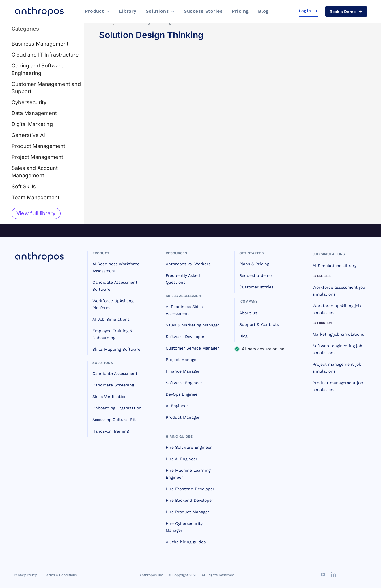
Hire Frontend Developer (190, 489)
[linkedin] (333, 574)
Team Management (36, 197)
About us (248, 313)
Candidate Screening (113, 385)
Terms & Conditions (61, 575)
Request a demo (255, 275)
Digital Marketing (32, 124)
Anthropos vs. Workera (188, 264)
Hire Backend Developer (189, 500)
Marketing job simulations (338, 334)
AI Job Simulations (111, 319)
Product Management (38, 146)
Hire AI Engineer (182, 459)
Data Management (34, 113)
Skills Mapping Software (116, 349)
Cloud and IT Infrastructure (45, 55)
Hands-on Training (111, 431)
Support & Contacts (259, 324)
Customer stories (256, 287)
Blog (243, 336)
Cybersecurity (29, 102)
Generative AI (28, 135)
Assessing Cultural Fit (114, 420)
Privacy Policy (25, 575)
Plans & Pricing (254, 264)
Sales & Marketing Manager (193, 325)
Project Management (37, 157)
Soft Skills (24, 186)
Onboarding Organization (117, 408)
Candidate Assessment (115, 373)
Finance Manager (183, 371)
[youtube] (323, 574)
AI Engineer (177, 406)
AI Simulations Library (335, 266)
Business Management (40, 44)
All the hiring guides (186, 542)
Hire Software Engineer (189, 447)
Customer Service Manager (192, 348)
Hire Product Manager (187, 512)
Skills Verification (110, 397)
